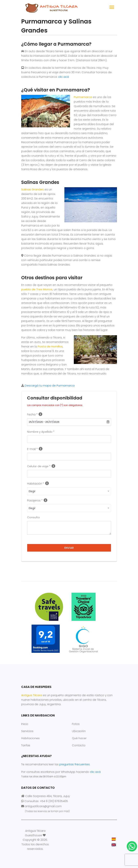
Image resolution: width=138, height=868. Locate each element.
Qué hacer (79, 738)
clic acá (64, 77)
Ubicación (79, 731)
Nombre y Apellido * (41, 432)
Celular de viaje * (39, 466)
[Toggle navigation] (112, 8)
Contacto (79, 745)
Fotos (76, 724)
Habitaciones (30, 738)
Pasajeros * (35, 500)
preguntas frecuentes (75, 764)
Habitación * (36, 483)
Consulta (33, 517)
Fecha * (32, 414)
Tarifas (26, 745)
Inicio (25, 724)
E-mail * (32, 449)
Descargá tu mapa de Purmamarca (50, 385)
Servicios (27, 731)
